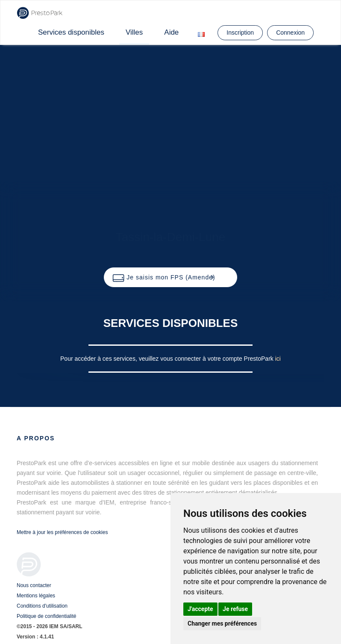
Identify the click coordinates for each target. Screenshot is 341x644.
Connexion (290, 33)
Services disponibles (71, 32)
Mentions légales (36, 596)
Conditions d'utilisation (42, 606)
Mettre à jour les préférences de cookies (62, 532)
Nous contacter (34, 585)
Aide (171, 32)
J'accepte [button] (200, 609)
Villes (134, 32)
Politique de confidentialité (46, 616)
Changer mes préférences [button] (222, 623)
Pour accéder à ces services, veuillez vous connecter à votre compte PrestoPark (168, 359)
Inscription (240, 33)
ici (278, 359)
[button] (170, 277)
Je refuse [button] (235, 609)
